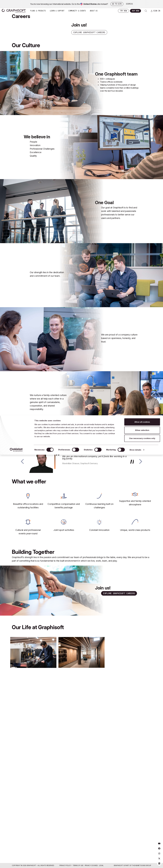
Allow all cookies (142, 7)
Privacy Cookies (91, 865)
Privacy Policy (65, 865)
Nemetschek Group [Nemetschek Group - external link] (143, 865)
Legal (101, 865)
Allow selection (142, 15)
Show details (135, 34)
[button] (22, 466)
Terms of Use (78, 865)
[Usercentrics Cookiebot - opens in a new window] (16, 35)
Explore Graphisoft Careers (119, 598)
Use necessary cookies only (142, 23)
